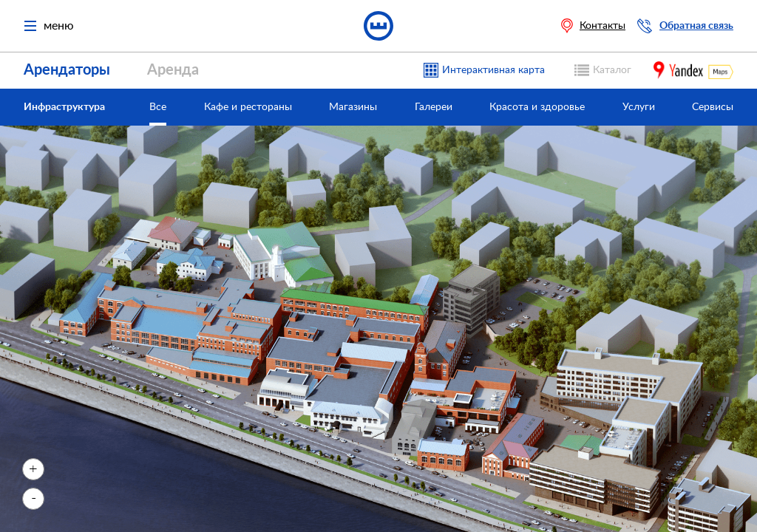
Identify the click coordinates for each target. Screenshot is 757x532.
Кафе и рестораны (248, 107)
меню (49, 26)
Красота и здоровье (537, 107)
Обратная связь (696, 26)
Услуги (639, 107)
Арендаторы (67, 70)
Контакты (602, 26)
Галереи (434, 107)
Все (158, 107)
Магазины (353, 107)
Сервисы (713, 107)
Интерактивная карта (493, 70)
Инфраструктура (64, 107)
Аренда (173, 70)
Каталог (612, 70)
